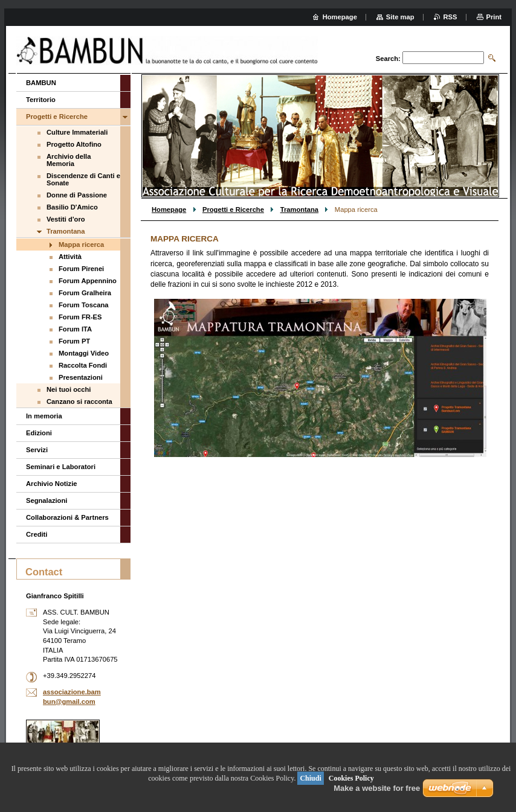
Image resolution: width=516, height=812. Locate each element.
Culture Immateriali (77, 132)
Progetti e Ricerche (233, 209)
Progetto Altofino (74, 144)
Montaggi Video (84, 353)
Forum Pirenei (81, 269)
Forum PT (74, 341)
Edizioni (39, 433)
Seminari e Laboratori (61, 467)
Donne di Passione (77, 195)
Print (494, 17)
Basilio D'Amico (72, 207)
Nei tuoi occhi (69, 389)
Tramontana (299, 209)
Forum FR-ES (80, 317)
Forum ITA (75, 329)
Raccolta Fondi (83, 365)
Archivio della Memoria (69, 160)
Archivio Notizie (52, 484)
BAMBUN (41, 83)
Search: (388, 59)
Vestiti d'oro (66, 219)
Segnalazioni (47, 500)
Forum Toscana (83, 305)
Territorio (41, 100)
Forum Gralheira (85, 293)
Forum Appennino (88, 281)
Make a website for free (377, 788)
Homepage (169, 209)
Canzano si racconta (79, 401)
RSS (450, 17)
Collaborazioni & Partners (67, 517)
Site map (400, 17)
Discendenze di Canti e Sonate (83, 179)
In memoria (44, 416)
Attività (70, 257)
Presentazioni (81, 377)
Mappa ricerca (81, 245)
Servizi (37, 450)
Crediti (37, 534)
